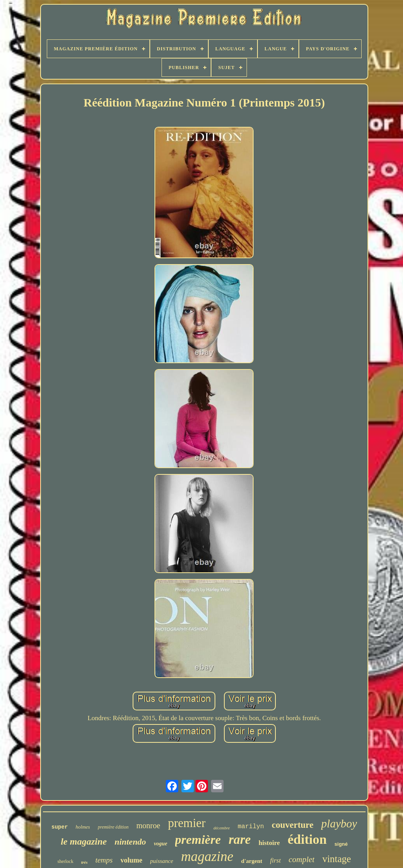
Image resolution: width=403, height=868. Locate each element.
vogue (160, 844)
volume (131, 860)
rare (240, 840)
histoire (269, 843)
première (198, 840)
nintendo (130, 842)
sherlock (65, 861)
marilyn (251, 827)
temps (104, 860)
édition (307, 839)
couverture (292, 825)
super (60, 827)
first (275, 860)
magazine (207, 856)
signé (341, 844)
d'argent (252, 861)
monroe (148, 825)
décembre (222, 828)
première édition (113, 827)
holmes (83, 827)
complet (302, 859)
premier (187, 823)
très (84, 862)
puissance (162, 861)
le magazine (84, 841)
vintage (337, 859)
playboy (339, 824)
